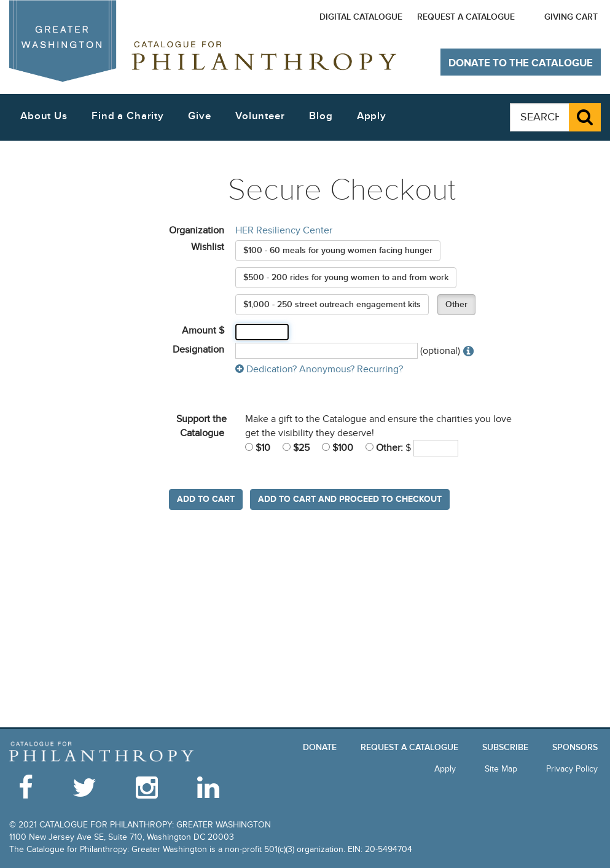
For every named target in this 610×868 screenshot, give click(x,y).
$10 (258, 448)
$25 (296, 448)
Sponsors (575, 747)
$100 (338, 448)
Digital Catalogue (361, 17)
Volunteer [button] (260, 116)
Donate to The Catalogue (521, 63)
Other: (384, 448)
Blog (321, 116)
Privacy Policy (572, 769)
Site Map (501, 769)
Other (456, 304)
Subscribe (505, 747)
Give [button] (199, 116)
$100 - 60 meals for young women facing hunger (338, 250)
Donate (320, 747)
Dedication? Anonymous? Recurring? (319, 369)
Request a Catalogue (466, 17)
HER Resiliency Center (284, 230)
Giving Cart (571, 17)
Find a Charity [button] (128, 116)
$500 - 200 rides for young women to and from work (346, 277)
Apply (372, 116)
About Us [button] (44, 116)
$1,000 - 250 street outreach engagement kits (332, 304)
